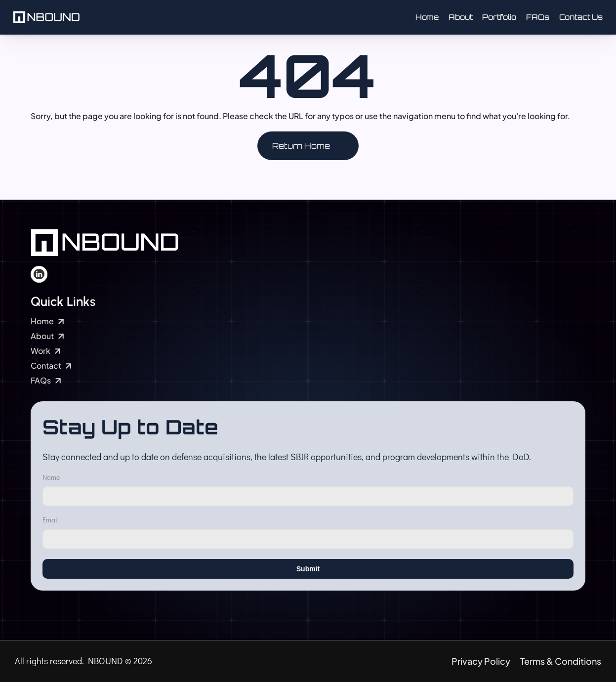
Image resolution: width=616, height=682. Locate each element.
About (460, 17)
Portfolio (499, 17)
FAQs (537, 17)
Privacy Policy (481, 661)
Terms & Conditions (561, 661)
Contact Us (581, 17)
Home (427, 17)
